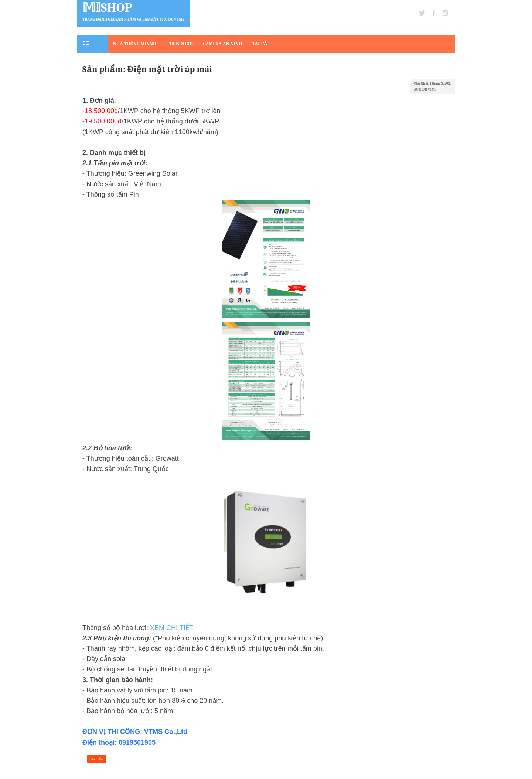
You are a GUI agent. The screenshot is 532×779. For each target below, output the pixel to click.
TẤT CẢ (260, 44)
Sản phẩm (97, 759)
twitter (422, 13)
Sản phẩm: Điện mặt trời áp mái (147, 69)
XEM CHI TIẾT (172, 628)
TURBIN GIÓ (180, 44)
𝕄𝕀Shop (107, 8)
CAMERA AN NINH (223, 44)
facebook (434, 13)
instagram (445, 13)
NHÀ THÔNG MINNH (135, 44)
